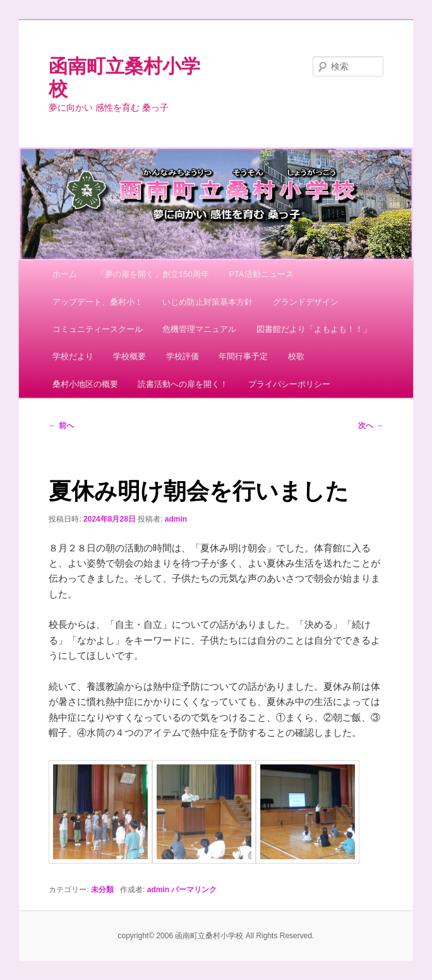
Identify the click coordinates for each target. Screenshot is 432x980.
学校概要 (129, 356)
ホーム (65, 274)
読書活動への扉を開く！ (183, 384)
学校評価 (183, 356)
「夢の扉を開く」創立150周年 (153, 274)
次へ (370, 426)
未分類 (102, 890)
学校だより (73, 356)
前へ (61, 426)
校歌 (296, 356)
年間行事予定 (243, 356)
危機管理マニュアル (199, 329)
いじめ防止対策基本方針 (207, 302)
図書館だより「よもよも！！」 (314, 329)
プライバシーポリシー (289, 384)
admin (176, 519)
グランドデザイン (306, 302)
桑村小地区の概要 (85, 384)
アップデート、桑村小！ (98, 302)
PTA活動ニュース (261, 274)
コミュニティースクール (98, 329)
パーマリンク (194, 890)
